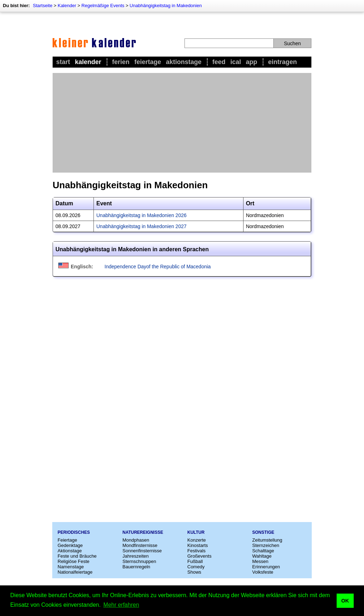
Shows (194, 572)
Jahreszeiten (136, 556)
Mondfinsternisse (140, 545)
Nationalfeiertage (75, 572)
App (252, 62)
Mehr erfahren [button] (121, 605)
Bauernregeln (136, 567)
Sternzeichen (266, 545)
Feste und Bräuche (77, 556)
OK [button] (345, 601)
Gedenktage (70, 545)
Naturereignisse (143, 532)
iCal (236, 62)
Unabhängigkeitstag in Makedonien (166, 6)
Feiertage (148, 62)
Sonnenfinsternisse (142, 551)
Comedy (196, 567)
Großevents (199, 556)
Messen (261, 561)
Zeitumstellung (267, 540)
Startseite (42, 6)
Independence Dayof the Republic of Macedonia (158, 267)
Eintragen (282, 62)
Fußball (195, 561)
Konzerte (197, 540)
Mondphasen (136, 540)
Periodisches (74, 532)
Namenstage (71, 567)
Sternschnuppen (140, 561)
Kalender (67, 6)
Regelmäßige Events (103, 6)
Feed (219, 62)
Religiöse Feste (74, 561)
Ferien (121, 62)
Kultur (196, 532)
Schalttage (263, 551)
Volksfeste (263, 572)
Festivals (196, 551)
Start (63, 62)
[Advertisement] (182, 123)
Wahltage (262, 556)
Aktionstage (184, 62)
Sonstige (263, 532)
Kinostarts (198, 545)
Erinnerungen (266, 567)
